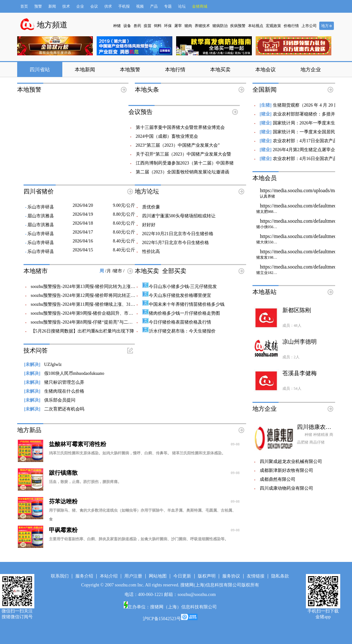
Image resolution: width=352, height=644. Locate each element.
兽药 (137, 26)
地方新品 (29, 430)
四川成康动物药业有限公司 (286, 488)
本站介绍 (109, 576)
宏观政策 (273, 26)
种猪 (117, 26)
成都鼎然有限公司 (278, 479)
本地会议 (266, 70)
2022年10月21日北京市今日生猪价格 (178, 234)
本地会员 (265, 178)
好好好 (149, 225)
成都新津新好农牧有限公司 (286, 470)
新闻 (52, 6)
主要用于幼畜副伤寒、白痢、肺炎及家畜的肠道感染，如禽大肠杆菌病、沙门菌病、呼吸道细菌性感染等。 (139, 539)
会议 (94, 6)
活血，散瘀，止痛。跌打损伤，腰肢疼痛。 (85, 482)
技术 (66, 6)
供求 (108, 6)
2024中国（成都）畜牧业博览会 (167, 136)
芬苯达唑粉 (144, 501)
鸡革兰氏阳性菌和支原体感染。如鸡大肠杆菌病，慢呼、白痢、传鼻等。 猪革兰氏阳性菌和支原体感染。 (137, 453)
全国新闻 (265, 90)
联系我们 (60, 576)
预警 (38, 6)
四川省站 (40, 70)
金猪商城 (200, 6)
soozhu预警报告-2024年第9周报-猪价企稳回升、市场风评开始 (91, 313)
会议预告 (141, 112)
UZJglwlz (43, 364)
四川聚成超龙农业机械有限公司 (291, 462)
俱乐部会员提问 (50, 400)
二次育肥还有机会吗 (54, 409)
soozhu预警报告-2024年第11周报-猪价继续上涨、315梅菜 (86, 304)
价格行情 (291, 26)
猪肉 (188, 26)
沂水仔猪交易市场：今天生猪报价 (179, 331)
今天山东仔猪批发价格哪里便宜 (177, 295)
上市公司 (309, 26)
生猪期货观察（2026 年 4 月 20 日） (308, 105)
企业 (80, 6)
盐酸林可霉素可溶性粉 (144, 444)
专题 (168, 6)
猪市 (118, 271)
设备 (127, 26)
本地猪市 (36, 271)
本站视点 (256, 26)
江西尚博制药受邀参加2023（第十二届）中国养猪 (185, 163)
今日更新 (182, 576)
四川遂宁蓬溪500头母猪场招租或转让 (179, 216)
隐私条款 (280, 576)
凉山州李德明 (300, 342)
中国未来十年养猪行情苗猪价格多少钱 (183, 304)
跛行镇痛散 (144, 473)
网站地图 (158, 576)
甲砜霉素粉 (144, 530)
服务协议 (231, 576)
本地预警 (130, 70)
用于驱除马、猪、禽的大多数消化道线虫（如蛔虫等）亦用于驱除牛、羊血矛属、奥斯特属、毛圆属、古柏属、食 (142, 515)
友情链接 (256, 576)
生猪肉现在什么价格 (54, 391)
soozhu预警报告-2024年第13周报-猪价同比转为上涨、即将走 (90, 287)
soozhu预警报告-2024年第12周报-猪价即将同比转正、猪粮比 (90, 295)
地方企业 (311, 70)
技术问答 (36, 350)
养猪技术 (202, 26)
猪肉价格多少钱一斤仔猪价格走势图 (181, 313)
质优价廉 (151, 207)
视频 (140, 6)
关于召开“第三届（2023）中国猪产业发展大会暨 (183, 154)
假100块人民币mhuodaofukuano (64, 373)
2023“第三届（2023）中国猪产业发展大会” (178, 145)
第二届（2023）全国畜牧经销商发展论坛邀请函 (183, 172)
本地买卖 (220, 70)
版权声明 (207, 576)
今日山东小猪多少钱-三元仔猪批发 (180, 287)
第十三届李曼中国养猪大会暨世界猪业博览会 (180, 127)
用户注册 (133, 576)
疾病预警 (238, 26)
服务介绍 (84, 576)
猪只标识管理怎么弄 (54, 382)
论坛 (182, 6)
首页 (24, 6)
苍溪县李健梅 (300, 373)
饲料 (158, 26)
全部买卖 (174, 271)
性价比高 (151, 252)
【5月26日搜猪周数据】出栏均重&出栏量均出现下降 (83, 331)
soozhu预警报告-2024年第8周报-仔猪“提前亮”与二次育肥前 (88, 322)
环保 (168, 26)
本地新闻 (85, 70)
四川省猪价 (39, 191)
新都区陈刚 (297, 310)
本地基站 (265, 292)
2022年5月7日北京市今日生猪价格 (176, 243)
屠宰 (178, 26)
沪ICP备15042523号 (162, 619)
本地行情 (175, 70)
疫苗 (148, 26)
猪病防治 (220, 26)
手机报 (124, 6)
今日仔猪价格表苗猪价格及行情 (177, 322)
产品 (154, 6)
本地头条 (147, 90)
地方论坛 (147, 191)
